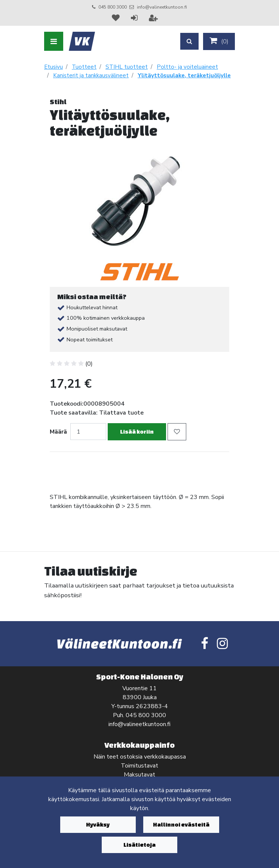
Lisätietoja (139, 845)
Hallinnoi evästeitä (181, 824)
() (219, 41)
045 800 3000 (113, 7)
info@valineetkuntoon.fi (162, 7)
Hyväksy (98, 824)
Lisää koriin (137, 432)
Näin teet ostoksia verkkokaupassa (140, 757)
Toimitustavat (139, 766)
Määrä (58, 432)
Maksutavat (139, 775)
